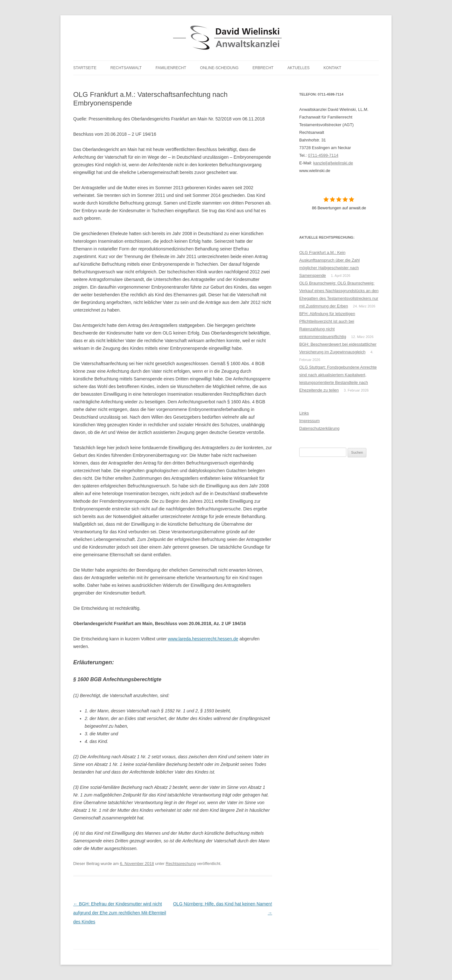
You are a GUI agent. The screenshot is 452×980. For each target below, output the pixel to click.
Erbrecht (263, 68)
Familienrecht (171, 68)
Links (304, 413)
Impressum (309, 421)
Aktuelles (298, 68)
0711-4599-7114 (323, 155)
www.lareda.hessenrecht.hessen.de (203, 639)
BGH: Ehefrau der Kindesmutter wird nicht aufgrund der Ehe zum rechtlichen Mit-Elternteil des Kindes (120, 913)
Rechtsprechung (181, 864)
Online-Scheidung (219, 68)
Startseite (85, 68)
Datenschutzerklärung (319, 428)
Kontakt (332, 68)
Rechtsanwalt (126, 68)
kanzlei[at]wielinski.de (333, 163)
